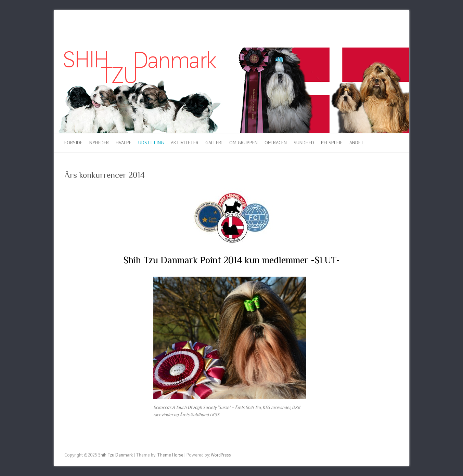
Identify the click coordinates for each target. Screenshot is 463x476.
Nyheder (99, 143)
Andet (357, 143)
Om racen (276, 143)
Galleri (214, 143)
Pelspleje (332, 143)
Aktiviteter (185, 143)
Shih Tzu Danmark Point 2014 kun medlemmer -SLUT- (231, 260)
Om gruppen (243, 143)
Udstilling (151, 143)
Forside (73, 143)
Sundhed (304, 143)
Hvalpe (124, 143)
